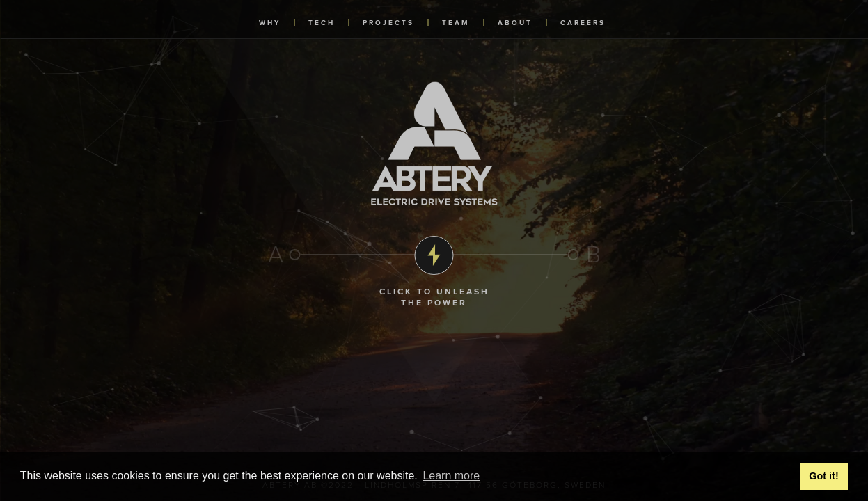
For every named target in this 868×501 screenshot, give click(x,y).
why (270, 23)
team (456, 23)
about (515, 23)
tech (322, 23)
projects (388, 23)
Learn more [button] (451, 476)
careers (583, 23)
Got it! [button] (823, 476)
